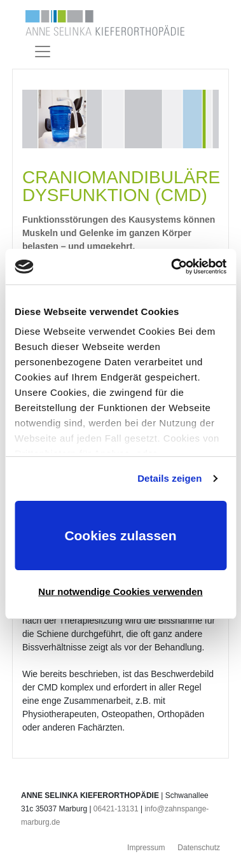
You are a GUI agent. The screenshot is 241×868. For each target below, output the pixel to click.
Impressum (146, 848)
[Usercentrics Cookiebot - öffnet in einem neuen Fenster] (172, 267)
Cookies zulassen (120, 535)
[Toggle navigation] (43, 52)
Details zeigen (169, 478)
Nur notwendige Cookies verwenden (120, 591)
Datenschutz (199, 848)
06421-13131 (116, 809)
